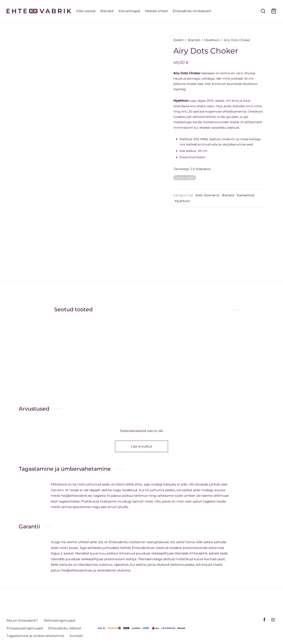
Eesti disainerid (210, 196)
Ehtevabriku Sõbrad (64, 628)
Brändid (107, 11)
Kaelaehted (248, 196)
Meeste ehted (156, 11)
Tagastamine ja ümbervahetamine (35, 636)
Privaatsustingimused (25, 628)
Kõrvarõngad (129, 11)
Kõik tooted (86, 11)
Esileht (181, 41)
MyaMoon (214, 41)
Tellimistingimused (59, 620)
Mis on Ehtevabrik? (22, 620)
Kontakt (76, 636)
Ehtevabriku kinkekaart (192, 11)
